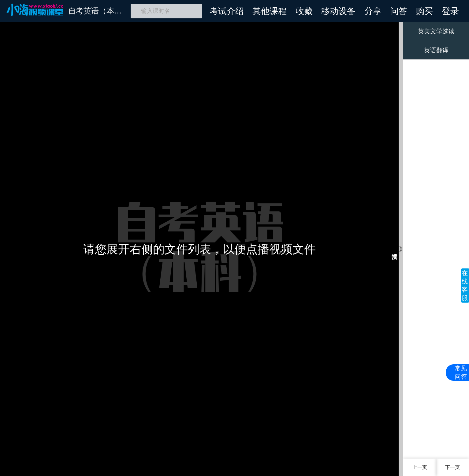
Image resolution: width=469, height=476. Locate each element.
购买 (424, 11)
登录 (450, 11)
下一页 (452, 467)
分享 (373, 11)
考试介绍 (227, 11)
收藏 (304, 11)
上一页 (420, 467)
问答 (399, 11)
